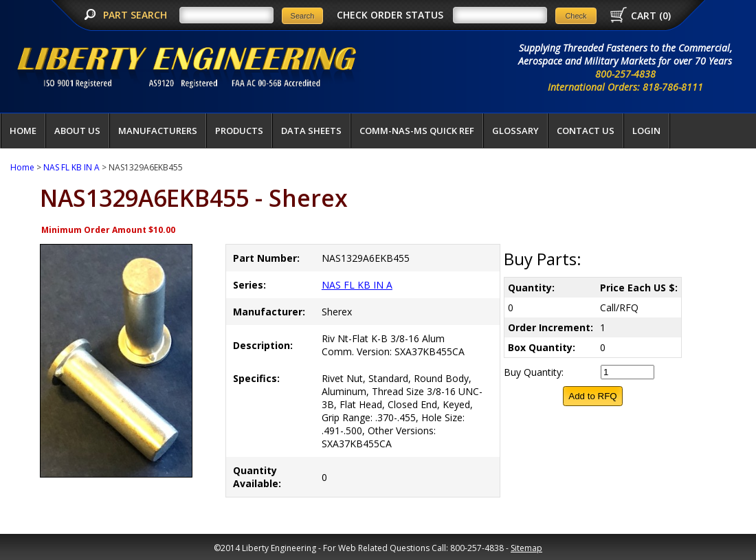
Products (239, 131)
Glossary (515, 131)
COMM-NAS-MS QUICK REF (417, 131)
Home (23, 131)
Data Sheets (311, 131)
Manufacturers (158, 131)
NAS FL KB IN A (71, 167)
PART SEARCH (136, 15)
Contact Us (586, 131)
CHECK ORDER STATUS (390, 15)
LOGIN (646, 131)
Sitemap (526, 548)
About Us (77, 131)
